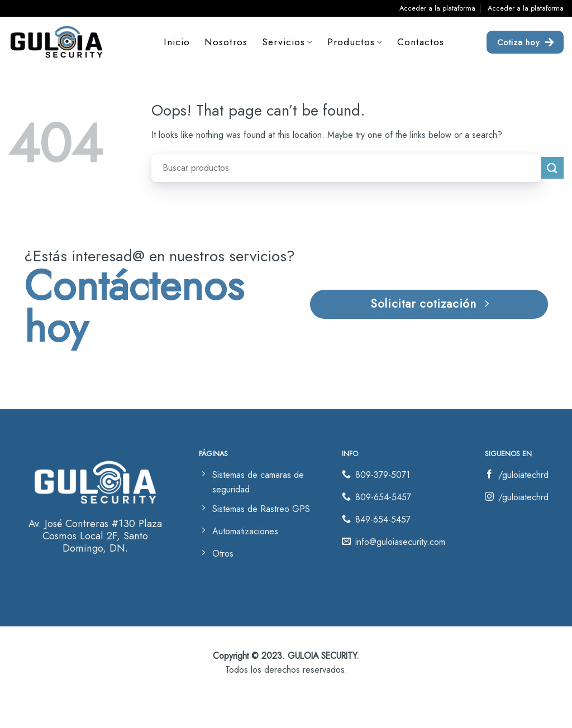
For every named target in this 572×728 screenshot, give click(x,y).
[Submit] (552, 168)
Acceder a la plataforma (437, 8)
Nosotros (226, 42)
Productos (355, 42)
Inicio (177, 42)
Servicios (287, 42)
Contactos (421, 42)
